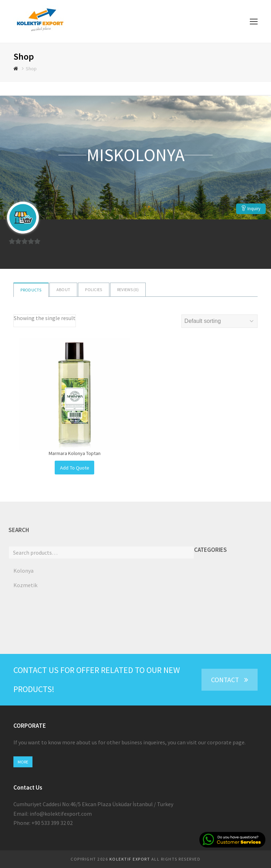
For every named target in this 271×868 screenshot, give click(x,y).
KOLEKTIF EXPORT (130, 859)
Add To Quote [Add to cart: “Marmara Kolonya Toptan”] (75, 468)
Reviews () (128, 290)
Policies (94, 290)
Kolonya (23, 571)
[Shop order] (219, 321)
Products (31, 290)
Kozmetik (25, 585)
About (64, 290)
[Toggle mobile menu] (254, 22)
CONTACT (230, 680)
